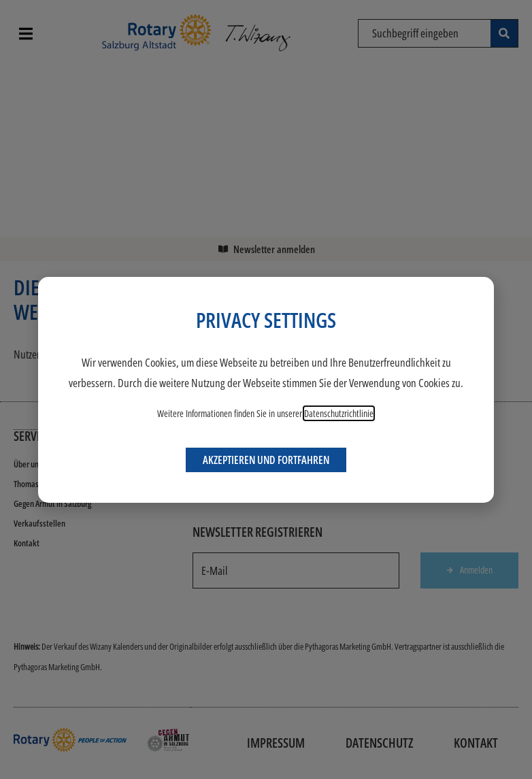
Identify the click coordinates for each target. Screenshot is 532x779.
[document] (266, 389)
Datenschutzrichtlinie (339, 413)
